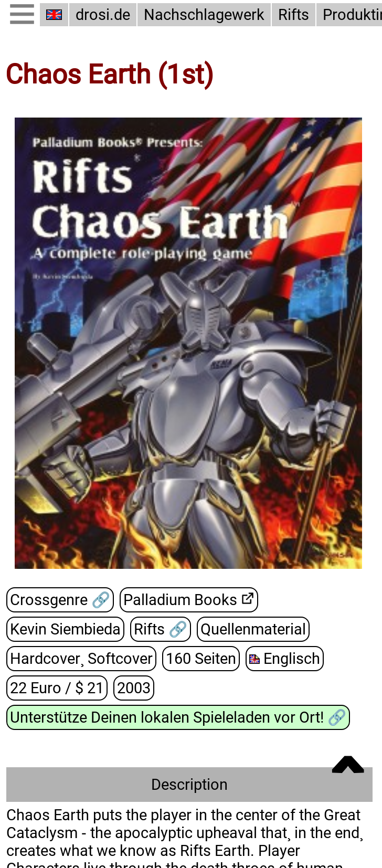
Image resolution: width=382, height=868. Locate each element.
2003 (134, 688)
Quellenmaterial (253, 629)
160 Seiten (201, 659)
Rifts (294, 15)
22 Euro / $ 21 (57, 688)
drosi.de (103, 15)
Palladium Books (180, 600)
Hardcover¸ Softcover (81, 659)
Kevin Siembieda (65, 629)
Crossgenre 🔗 (60, 600)
